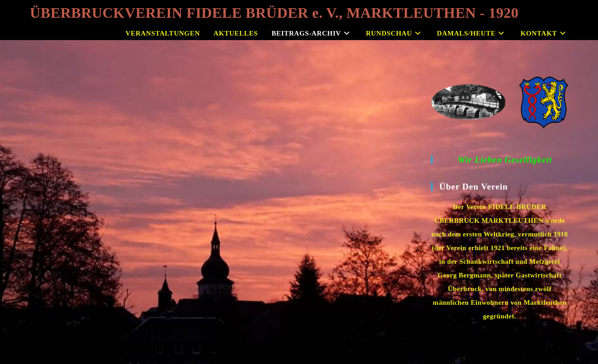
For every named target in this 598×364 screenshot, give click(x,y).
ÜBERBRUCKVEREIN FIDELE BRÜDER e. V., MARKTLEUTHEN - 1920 (274, 13)
